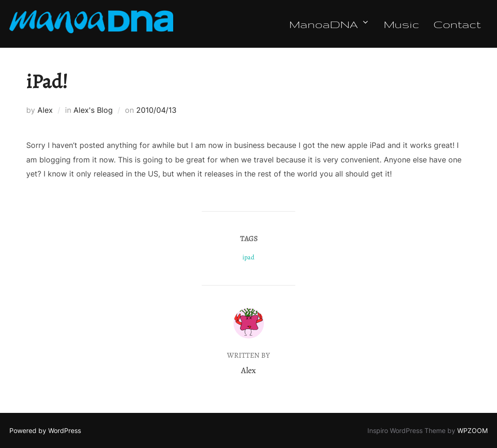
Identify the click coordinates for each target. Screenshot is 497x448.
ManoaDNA (329, 24)
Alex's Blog (93, 110)
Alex (45, 110)
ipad (248, 257)
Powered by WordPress (45, 430)
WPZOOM (472, 430)
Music (402, 24)
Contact (457, 24)
